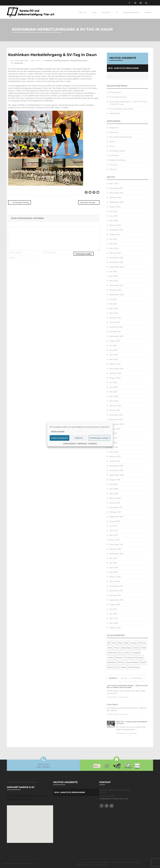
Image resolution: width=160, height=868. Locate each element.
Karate (49, 61)
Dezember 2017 (116, 507)
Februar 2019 (115, 457)
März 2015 (114, 623)
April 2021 (114, 355)
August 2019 (115, 429)
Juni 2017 (113, 526)
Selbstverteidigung (79, 61)
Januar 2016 (114, 581)
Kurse (112, 146)
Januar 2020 (115, 410)
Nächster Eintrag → (89, 202)
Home (79, 862)
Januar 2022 (115, 322)
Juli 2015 (113, 609)
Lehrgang (19, 63)
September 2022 (117, 295)
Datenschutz (82, 443)
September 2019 (116, 424)
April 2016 (114, 568)
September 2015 (116, 600)
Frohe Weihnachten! (118, 97)
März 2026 (114, 184)
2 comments (123, 697)
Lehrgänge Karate (61, 61)
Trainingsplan (105, 862)
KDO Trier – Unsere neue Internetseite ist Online (132, 723)
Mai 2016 (113, 563)
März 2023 (114, 281)
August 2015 (115, 605)
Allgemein (114, 128)
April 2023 (114, 276)
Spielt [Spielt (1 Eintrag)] (143, 662)
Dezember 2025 (116, 188)
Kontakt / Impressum (120, 862)
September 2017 (116, 517)
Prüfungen (114, 155)
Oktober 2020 (115, 373)
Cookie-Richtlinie (70, 443)
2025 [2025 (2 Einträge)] (126, 643)
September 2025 (117, 202)
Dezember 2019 (116, 415)
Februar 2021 (115, 364)
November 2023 (116, 262)
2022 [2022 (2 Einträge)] (114, 643)
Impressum (92, 443)
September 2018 (116, 475)
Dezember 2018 (116, 466)
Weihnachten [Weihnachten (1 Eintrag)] (134, 667)
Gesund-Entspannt (131, 12)
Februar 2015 (115, 628)
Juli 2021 (113, 345)
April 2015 (114, 618)
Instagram (141, 3)
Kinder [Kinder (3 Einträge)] (143, 648)
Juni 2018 (113, 484)
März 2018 (114, 494)
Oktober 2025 (115, 197)
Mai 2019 (113, 443)
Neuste (124, 678)
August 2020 (115, 378)
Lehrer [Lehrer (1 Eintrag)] (127, 653)
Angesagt (113, 678)
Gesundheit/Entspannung (121, 137)
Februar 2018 (115, 498)
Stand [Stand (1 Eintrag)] (110, 667)
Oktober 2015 (115, 595)
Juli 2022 (113, 299)
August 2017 (115, 521)
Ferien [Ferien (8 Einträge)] (116, 648)
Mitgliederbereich (83, 865)
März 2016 (114, 572)
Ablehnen (79, 438)
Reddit (94, 192)
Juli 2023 (113, 271)
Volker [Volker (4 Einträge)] (123, 667)
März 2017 (114, 535)
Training (113, 169)
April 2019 (114, 447)
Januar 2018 (114, 503)
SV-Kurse (113, 165)
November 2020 (116, 369)
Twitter (135, 3)
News (94, 12)
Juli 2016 (113, 558)
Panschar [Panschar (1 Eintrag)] (119, 657)
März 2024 (114, 248)
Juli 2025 (113, 211)
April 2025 (114, 221)
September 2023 (117, 267)
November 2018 (116, 470)
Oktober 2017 (115, 512)
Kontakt (148, 12)
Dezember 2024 (116, 230)
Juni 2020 (114, 387)
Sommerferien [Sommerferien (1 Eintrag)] (133, 662)
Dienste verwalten (58, 431)
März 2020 (114, 401)
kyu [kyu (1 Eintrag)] (120, 653)
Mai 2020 (113, 392)
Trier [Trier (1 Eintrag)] (117, 667)
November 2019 (116, 419)
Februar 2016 (115, 577)
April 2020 (114, 396)
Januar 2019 (114, 461)
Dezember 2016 (116, 544)
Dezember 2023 (116, 258)
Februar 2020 (115, 406)
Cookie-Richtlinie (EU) (101, 865)
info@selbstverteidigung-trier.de (114, 799)
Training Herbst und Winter (121, 109)
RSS (146, 3)
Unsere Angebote (91, 862)
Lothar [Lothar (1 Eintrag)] (110, 657)
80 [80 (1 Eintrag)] (109, 643)
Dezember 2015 (116, 586)
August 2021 (115, 341)
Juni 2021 (113, 350)
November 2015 (116, 591)
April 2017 (114, 531)
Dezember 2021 (116, 327)
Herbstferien (115, 113)
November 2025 (116, 193)
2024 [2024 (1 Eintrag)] (120, 643)
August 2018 (115, 480)
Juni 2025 (113, 216)
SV (117, 12)
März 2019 (114, 452)
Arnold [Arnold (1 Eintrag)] (133, 643)
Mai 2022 (113, 304)
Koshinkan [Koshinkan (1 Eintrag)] (112, 653)
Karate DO (106, 12)
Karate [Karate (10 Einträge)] (135, 648)
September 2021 (116, 336)
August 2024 (115, 234)
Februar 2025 (115, 225)
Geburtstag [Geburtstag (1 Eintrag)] (126, 648)
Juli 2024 (113, 239)
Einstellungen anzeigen (99, 438)
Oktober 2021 (115, 332)
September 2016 (116, 554)
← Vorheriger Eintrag (19, 202)
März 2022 (114, 313)
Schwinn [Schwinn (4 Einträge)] (121, 662)
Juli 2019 (113, 433)
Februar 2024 (115, 253)
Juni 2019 (113, 438)
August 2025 (115, 207)
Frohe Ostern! (115, 92)
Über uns (83, 12)
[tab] (113, 678)
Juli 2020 (113, 382)
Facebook (130, 3)
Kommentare (136, 678)
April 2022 (114, 308)
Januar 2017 (114, 540)
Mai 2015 (113, 614)
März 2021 (114, 359)
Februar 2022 (115, 318)
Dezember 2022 (116, 285)
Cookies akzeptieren (59, 438)
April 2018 (114, 489)
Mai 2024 (113, 244)
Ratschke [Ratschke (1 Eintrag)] (111, 662)
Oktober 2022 (115, 290)
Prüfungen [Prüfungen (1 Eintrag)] (139, 657)
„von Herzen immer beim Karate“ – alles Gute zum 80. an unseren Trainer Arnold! (127, 686)
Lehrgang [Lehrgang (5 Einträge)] (136, 653)
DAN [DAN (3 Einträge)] (110, 648)
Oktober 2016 (115, 549)
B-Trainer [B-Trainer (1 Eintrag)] (142, 643)
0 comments (123, 714)
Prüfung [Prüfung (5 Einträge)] (129, 657)
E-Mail (98, 192)
